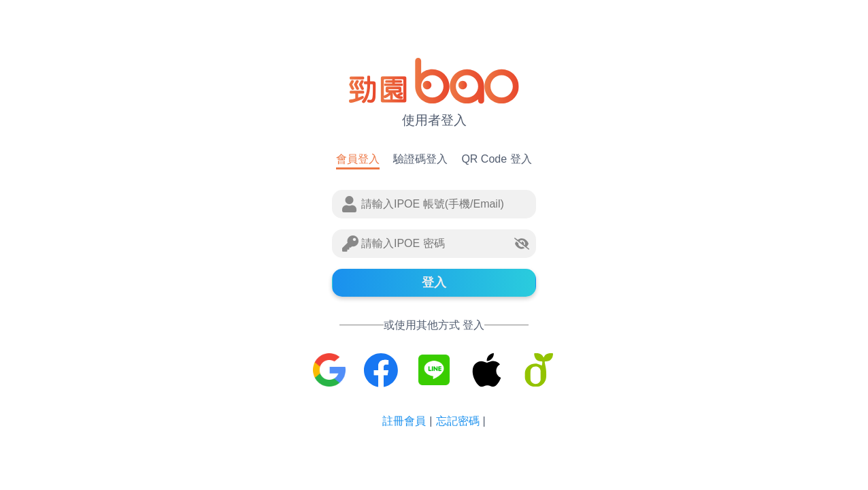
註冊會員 (404, 421)
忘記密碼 (458, 421)
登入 (434, 282)
